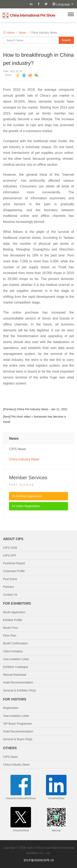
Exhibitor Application (27, 496)
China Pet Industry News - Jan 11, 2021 (42, 409)
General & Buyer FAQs (18, 739)
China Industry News (24, 459)
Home (11, 33)
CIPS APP (10, 555)
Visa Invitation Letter (16, 659)
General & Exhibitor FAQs (20, 690)
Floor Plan (10, 636)
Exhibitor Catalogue (16, 667)
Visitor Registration (26, 506)
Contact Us (10, 595)
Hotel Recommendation (18, 682)
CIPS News (17, 449)
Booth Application (14, 612)
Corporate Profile (14, 571)
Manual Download (15, 675)
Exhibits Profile (13, 620)
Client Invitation (13, 651)
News (22, 33)
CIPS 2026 (10, 548)
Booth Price (10, 628)
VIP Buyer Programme (17, 724)
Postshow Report (14, 563)
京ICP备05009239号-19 (39, 860)
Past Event (10, 579)
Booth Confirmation (15, 643)
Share (8, 75)
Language (65, 4)
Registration (11, 708)
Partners (9, 587)
